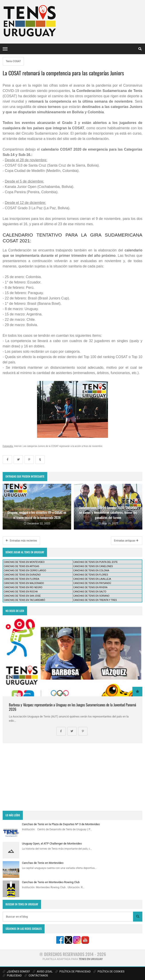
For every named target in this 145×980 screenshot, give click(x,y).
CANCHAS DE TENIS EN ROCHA (21, 592)
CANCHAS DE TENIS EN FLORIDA (22, 579)
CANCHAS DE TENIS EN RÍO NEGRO (23, 587)
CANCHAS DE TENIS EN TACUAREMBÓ (24, 600)
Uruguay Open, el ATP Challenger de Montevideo (52, 844)
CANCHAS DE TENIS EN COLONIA (91, 571)
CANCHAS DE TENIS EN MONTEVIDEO (24, 562)
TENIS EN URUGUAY (91, 959)
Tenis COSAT (13, 61)
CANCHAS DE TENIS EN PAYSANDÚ (92, 583)
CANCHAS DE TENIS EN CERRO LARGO (25, 571)
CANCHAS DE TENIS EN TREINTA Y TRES (95, 600)
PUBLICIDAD (12, 976)
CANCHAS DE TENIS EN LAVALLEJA (92, 579)
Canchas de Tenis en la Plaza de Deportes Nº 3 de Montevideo (61, 824)
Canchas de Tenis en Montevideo (43, 863)
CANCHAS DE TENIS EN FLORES (91, 575)
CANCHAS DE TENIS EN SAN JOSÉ (22, 596)
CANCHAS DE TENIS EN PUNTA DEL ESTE (95, 562)
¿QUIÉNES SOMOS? (16, 972)
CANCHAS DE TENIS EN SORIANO (91, 596)
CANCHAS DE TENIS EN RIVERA (90, 587)
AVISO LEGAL (43, 972)
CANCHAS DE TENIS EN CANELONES (93, 566)
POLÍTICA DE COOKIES (109, 972)
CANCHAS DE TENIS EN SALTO (90, 592)
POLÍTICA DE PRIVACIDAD (73, 972)
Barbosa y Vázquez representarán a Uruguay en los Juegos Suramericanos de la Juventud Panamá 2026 (72, 707)
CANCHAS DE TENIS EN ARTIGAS (22, 566)
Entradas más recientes (21, 541)
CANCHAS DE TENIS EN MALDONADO (24, 583)
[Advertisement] (72, 777)
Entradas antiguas (126, 541)
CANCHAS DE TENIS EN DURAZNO (22, 575)
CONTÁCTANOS (36, 976)
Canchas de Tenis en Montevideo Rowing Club (51, 882)
